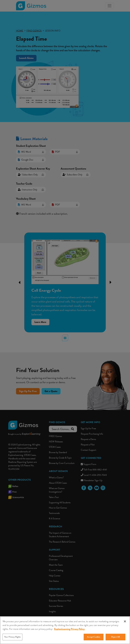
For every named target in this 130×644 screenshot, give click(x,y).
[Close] (125, 625)
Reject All (115, 641)
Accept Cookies (94, 641)
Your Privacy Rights (12, 641)
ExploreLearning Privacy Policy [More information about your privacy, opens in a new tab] (69, 633)
